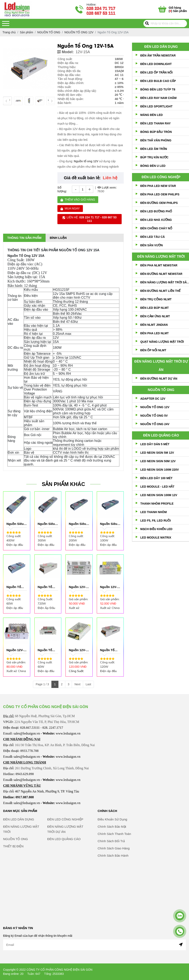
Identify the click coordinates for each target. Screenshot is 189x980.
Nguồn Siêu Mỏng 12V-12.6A (78, 524)
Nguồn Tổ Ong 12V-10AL (108, 650)
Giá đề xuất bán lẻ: (82, 178)
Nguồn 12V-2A (109, 587)
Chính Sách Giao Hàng (114, 869)
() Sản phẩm (178, 9)
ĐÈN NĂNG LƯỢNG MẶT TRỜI (161, 257)
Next (77, 684)
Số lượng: (62, 189)
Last (88, 684)
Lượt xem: (107, 187)
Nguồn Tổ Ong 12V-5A (47, 650)
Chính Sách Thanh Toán (114, 854)
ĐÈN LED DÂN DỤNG (161, 47)
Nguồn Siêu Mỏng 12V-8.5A (109, 524)
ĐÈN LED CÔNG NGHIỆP (161, 177)
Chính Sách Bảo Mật (112, 847)
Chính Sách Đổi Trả (111, 861)
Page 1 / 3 (42, 684)
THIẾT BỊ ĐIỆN (13, 866)
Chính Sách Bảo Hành (113, 876)
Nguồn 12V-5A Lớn (78, 650)
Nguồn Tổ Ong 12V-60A (48, 587)
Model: (66, 52)
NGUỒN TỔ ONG (161, 390)
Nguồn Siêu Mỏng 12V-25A (47, 524)
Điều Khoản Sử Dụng (112, 840)
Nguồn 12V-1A (78, 587)
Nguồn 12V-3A (15, 650)
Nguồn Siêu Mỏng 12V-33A (15, 524)
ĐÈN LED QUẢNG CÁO (161, 435)
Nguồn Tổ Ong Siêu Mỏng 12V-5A (16, 587)
